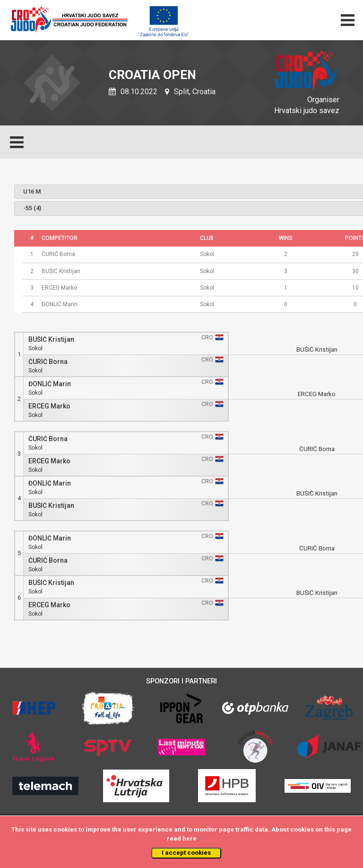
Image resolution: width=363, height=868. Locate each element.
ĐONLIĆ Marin (50, 384)
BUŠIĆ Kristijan (51, 340)
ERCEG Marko (49, 406)
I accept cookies (186, 853)
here (190, 838)
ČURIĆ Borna (48, 362)
